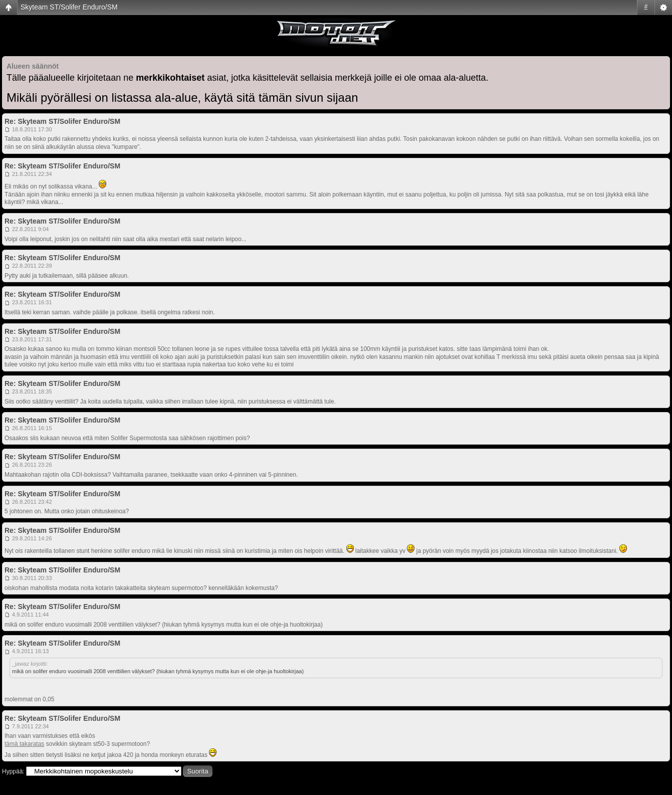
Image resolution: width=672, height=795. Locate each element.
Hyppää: (13, 771)
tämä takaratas (24, 744)
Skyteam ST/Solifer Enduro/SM (69, 7)
